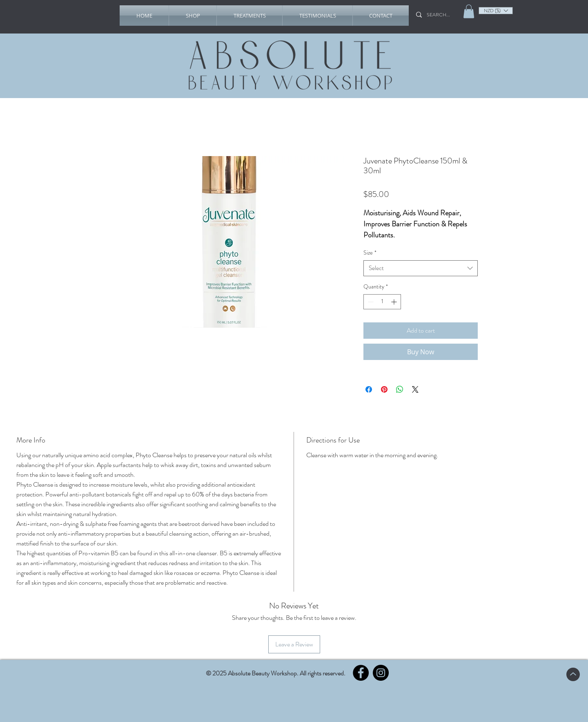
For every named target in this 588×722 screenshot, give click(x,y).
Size (370, 253)
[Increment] (395, 302)
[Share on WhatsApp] (400, 389)
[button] (193, 16)
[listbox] (496, 11)
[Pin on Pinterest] (384, 389)
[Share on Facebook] (369, 389)
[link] (469, 11)
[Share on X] (415, 389)
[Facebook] (361, 673)
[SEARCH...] (441, 15)
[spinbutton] (382, 302)
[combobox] (421, 268)
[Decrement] (370, 302)
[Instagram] (381, 673)
